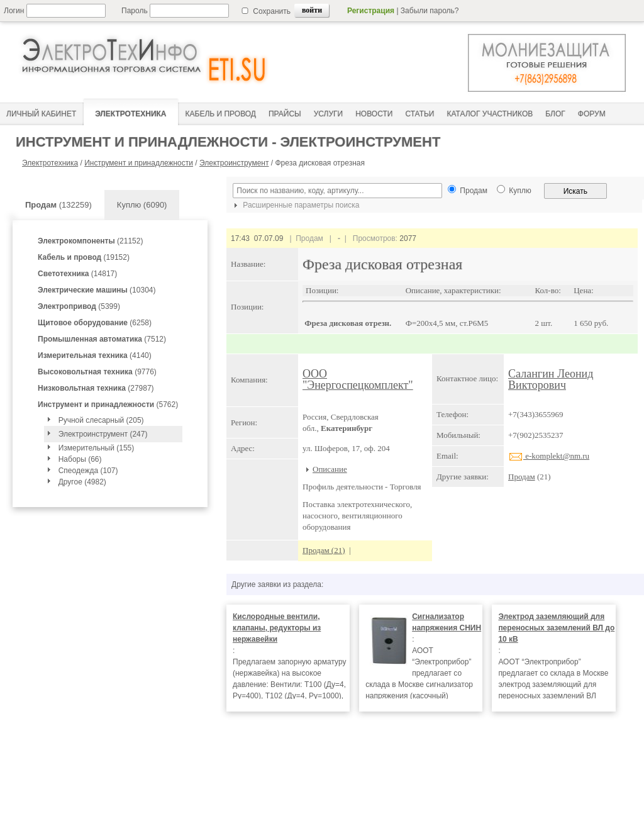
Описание (330, 469)
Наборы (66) (80, 459)
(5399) (79, 306)
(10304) (97, 290)
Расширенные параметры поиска (295, 205)
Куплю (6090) (142, 205)
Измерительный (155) (97, 448)
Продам (522, 477)
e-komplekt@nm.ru (549, 456)
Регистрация (371, 11)
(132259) (58, 205)
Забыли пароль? (430, 11)
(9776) (97, 372)
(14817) (77, 274)
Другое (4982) (82, 482)
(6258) (95, 323)
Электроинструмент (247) (103, 434)
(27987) (96, 388)
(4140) (95, 355)
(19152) (84, 257)
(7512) (102, 339)
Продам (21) (324, 550)
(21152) (90, 241)
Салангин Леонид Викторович (551, 379)
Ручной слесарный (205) (101, 420)
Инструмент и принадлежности (139, 163)
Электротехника (50, 163)
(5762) (108, 405)
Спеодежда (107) (88, 471)
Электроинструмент (234, 163)
